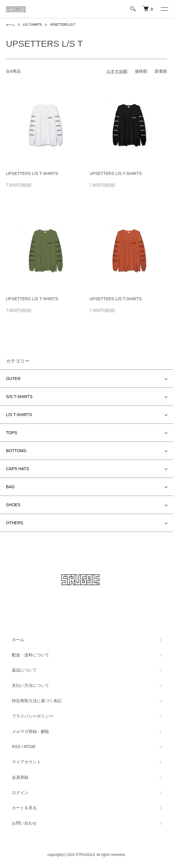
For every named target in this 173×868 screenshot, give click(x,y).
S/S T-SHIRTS (19, 397)
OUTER (13, 379)
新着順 (161, 71)
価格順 (141, 71)
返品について (24, 670)
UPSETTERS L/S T (63, 25)
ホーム (10, 25)
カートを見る (24, 808)
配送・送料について (31, 655)
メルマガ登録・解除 (31, 731)
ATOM (29, 747)
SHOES (13, 505)
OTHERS (15, 523)
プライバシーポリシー (33, 716)
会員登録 (20, 777)
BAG (10, 487)
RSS (16, 747)
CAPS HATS (17, 469)
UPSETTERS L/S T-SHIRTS (32, 173)
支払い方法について (31, 685)
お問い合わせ (24, 823)
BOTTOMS (16, 451)
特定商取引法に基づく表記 (37, 701)
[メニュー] (164, 9)
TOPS (12, 433)
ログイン (20, 793)
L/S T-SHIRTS (32, 25)
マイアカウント (26, 762)
